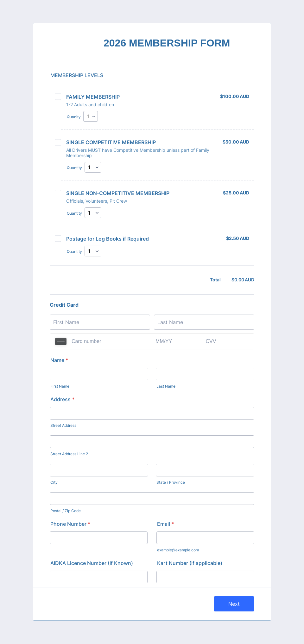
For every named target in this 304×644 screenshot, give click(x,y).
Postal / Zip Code (66, 511)
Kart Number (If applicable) (190, 564)
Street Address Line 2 (69, 454)
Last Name (166, 387)
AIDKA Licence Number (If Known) (92, 564)
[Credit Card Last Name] (204, 323)
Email (165, 524)
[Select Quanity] (91, 117)
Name (59, 361)
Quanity (74, 117)
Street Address (63, 426)
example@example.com (178, 551)
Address (62, 400)
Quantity (74, 168)
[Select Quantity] (93, 168)
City (54, 483)
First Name (60, 387)
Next (234, 604)
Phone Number (70, 524)
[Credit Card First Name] (100, 323)
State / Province (171, 483)
